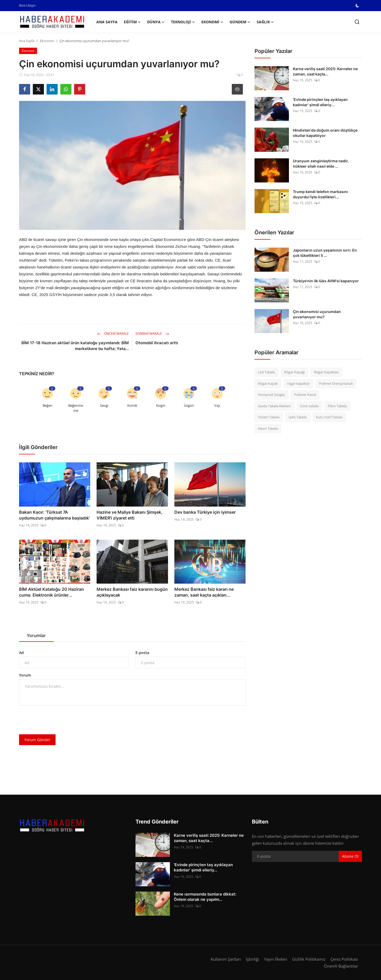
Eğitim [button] (132, 22)
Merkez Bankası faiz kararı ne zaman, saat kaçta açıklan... (204, 592)
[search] (357, 22)
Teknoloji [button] (183, 22)
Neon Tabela (268, 428)
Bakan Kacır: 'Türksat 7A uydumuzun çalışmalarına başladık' (54, 515)
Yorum (25, 675)
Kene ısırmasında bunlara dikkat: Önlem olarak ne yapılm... (205, 897)
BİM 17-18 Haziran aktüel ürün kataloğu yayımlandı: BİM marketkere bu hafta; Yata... (75, 346)
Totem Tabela (269, 417)
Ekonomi (47, 41)
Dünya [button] (156, 22)
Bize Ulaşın (27, 5)
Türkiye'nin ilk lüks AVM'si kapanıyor (326, 281)
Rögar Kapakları (326, 372)
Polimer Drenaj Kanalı (336, 383)
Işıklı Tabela (298, 417)
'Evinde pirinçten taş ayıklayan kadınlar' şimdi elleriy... (320, 102)
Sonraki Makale (152, 334)
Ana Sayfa (107, 22)
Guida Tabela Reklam (274, 406)
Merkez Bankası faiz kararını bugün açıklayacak (132, 592)
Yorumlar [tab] (36, 636)
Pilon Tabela (337, 406)
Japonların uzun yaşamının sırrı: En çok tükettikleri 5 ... (325, 253)
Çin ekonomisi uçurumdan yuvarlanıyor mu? (317, 314)
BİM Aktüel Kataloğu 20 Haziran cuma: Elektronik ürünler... (51, 592)
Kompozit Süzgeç (271, 395)
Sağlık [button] (265, 22)
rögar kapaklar (298, 383)
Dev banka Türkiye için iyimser (205, 512)
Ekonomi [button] (212, 22)
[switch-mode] (358, 6)
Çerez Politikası (344, 959)
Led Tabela (266, 372)
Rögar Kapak (268, 383)
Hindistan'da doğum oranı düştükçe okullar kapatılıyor (325, 133)
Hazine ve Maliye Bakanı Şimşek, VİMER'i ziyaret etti (130, 515)
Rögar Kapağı (294, 372)
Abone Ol (350, 856)
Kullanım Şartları (226, 959)
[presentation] (59, 720)
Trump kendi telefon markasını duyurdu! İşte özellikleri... (320, 194)
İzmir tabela (309, 406)
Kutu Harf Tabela (329, 417)
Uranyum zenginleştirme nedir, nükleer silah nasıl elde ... (321, 164)
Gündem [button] (240, 22)
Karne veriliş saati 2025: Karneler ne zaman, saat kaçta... (325, 71)
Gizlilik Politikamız (309, 959)
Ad (21, 653)
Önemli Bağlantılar (341, 966)
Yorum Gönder (37, 740)
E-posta (142, 653)
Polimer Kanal (305, 395)
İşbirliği (252, 959)
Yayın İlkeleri (276, 959)
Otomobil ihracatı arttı (157, 343)
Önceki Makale (113, 334)
